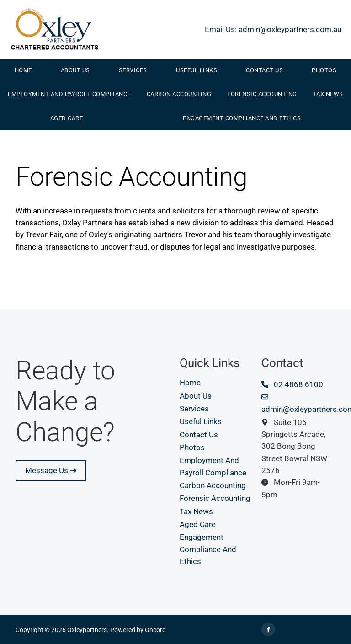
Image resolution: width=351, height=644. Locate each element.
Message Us (37, 466)
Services (133, 70)
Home (23, 70)
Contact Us (264, 70)
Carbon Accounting (179, 94)
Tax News (328, 94)
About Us (75, 70)
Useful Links (197, 70)
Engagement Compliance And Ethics (242, 118)
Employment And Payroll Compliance (69, 94)
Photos (192, 447)
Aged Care (67, 118)
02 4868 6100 (292, 384)
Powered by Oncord (138, 630)
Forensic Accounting (262, 94)
